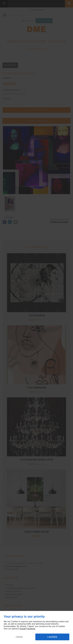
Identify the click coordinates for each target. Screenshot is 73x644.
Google (23, 629)
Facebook (31, 629)
